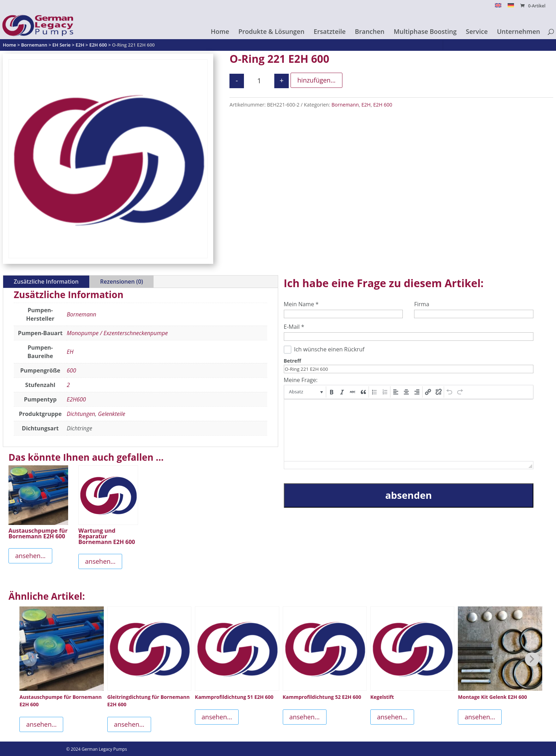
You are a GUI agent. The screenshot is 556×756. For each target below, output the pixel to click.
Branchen (370, 32)
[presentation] (306, 392)
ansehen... (30, 556)
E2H (366, 105)
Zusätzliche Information (46, 282)
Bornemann (345, 105)
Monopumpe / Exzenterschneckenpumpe (117, 333)
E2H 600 (383, 105)
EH (70, 352)
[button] (306, 392)
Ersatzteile (330, 32)
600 (71, 370)
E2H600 (76, 399)
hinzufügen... (316, 80)
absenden (408, 495)
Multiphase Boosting (425, 32)
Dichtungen (81, 414)
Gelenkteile (112, 414)
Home (220, 32)
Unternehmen (519, 32)
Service (477, 32)
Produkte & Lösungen (271, 32)
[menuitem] (498, 7)
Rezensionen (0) (122, 282)
